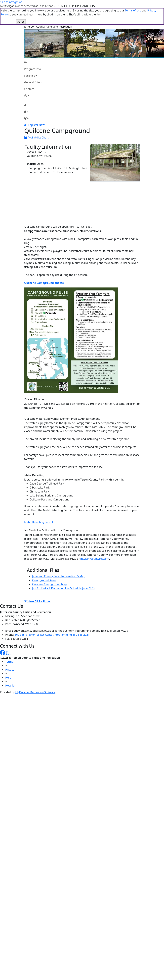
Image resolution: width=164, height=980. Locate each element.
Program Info (33, 69)
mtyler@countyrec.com (95, 559)
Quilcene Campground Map (49, 584)
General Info (32, 82)
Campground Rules (44, 580)
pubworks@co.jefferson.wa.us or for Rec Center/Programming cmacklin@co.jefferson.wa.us (71, 631)
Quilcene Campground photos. (44, 283)
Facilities (30, 76)
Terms (9, 662)
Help (8, 678)
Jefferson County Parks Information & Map (59, 576)
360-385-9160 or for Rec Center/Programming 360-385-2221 (52, 635)
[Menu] (27, 118)
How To (10, 686)
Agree (21, 22)
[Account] (34, 96)
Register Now (36, 125)
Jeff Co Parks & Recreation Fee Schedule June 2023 (63, 588)
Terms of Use (133, 10)
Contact (29, 89)
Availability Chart (36, 138)
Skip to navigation (11, 2)
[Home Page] (34, 62)
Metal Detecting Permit (39, 522)
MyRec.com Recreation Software (35, 692)
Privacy (10, 670)
